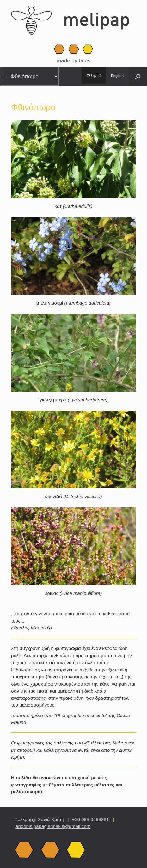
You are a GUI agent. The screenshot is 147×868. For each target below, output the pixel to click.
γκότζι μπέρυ (73, 400)
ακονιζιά (73, 496)
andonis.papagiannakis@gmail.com (53, 826)
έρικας (73, 593)
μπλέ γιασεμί (74, 303)
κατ (73, 206)
